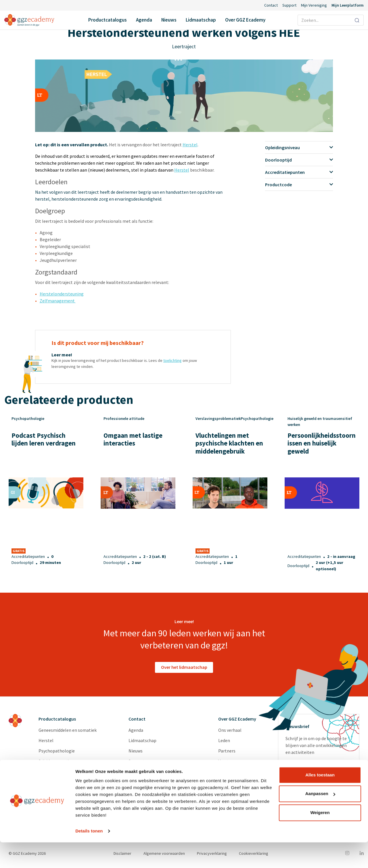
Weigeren (320, 838)
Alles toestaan (320, 801)
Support (289, 5)
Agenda (144, 20)
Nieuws (169, 20)
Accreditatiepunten (299, 172)
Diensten (227, 771)
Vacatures (228, 761)
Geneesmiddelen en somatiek (68, 730)
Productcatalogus (108, 20)
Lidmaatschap (201, 20)
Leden (224, 740)
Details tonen (89, 857)
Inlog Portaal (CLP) (148, 771)
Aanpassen (320, 819)
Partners (227, 751)
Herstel (190, 145)
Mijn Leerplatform (348, 5)
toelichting (172, 360)
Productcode (299, 185)
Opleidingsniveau (299, 147)
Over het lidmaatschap (184, 667)
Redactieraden (232, 782)
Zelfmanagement (58, 301)
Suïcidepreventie (55, 761)
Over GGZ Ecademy (245, 20)
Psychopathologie (57, 751)
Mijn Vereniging (314, 5)
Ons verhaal (230, 730)
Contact (271, 5)
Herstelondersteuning (62, 294)
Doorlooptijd (299, 160)
